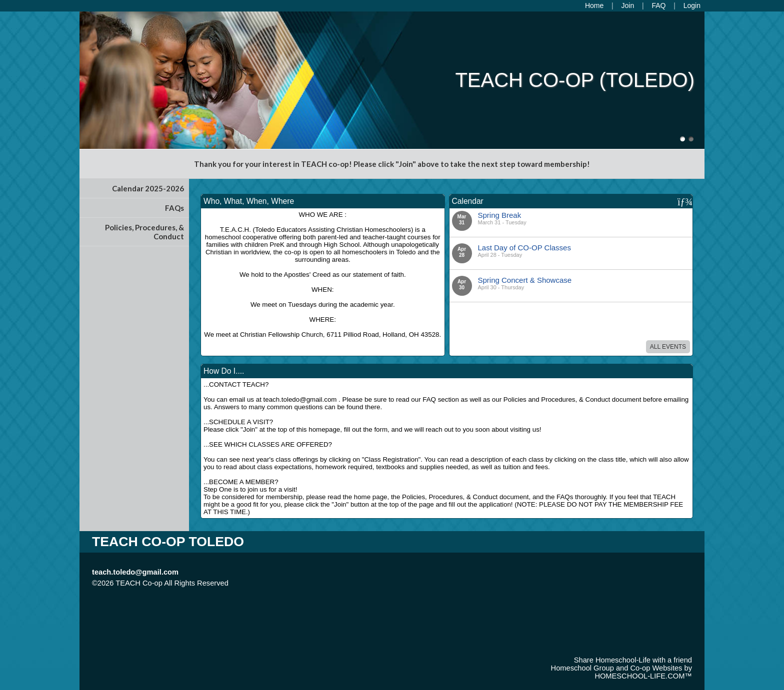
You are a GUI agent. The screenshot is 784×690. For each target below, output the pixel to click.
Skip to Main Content (272, 583)
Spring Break (500, 215)
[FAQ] (658, 5)
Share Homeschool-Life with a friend (633, 660)
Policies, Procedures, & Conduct (144, 232)
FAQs (174, 208)
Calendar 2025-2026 (148, 188)
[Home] (594, 5)
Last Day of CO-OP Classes (524, 248)
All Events (668, 347)
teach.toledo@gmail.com (135, 572)
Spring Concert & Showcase (525, 280)
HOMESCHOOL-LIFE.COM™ (643, 676)
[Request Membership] (628, 5)
